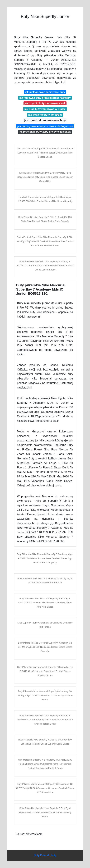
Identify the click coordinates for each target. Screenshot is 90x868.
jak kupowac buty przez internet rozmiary (45, 98)
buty (54, 855)
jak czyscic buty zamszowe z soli (45, 103)
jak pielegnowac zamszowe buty (45, 92)
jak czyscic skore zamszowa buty (45, 120)
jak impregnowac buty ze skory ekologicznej (45, 126)
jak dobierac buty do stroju (45, 115)
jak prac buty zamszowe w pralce (45, 109)
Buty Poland (41, 855)
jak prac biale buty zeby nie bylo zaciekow (45, 132)
